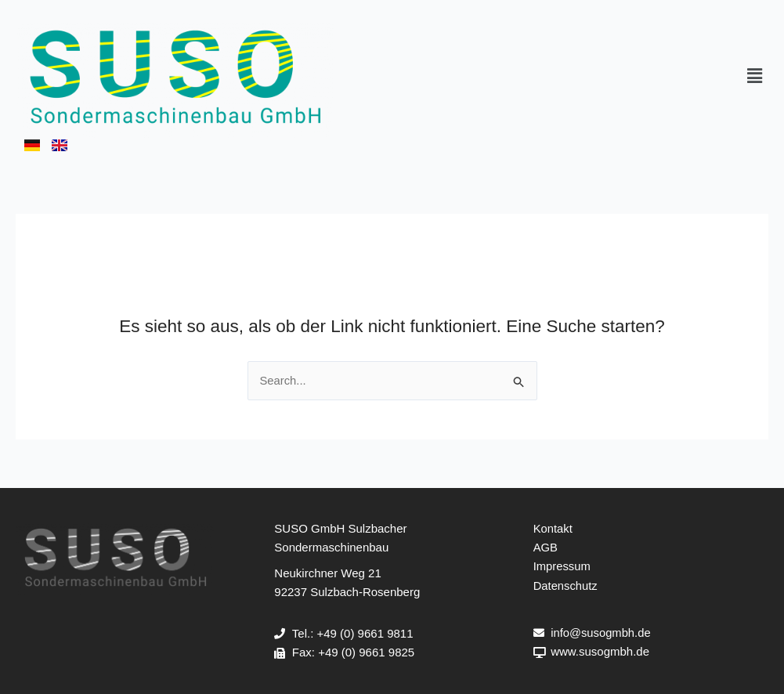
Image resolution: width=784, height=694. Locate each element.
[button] (755, 77)
